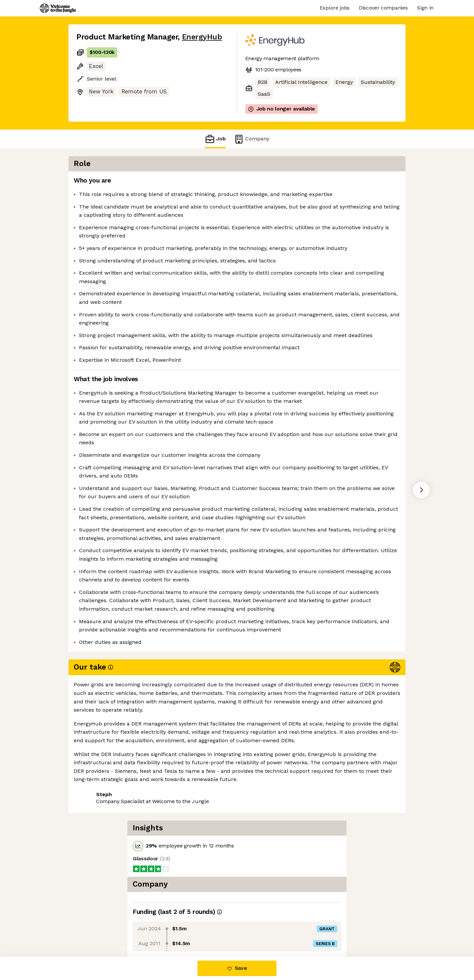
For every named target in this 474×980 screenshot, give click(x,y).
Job (215, 139)
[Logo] (58, 8)
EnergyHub (202, 37)
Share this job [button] (94, 929)
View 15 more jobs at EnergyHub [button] (164, 929)
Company (251, 139)
